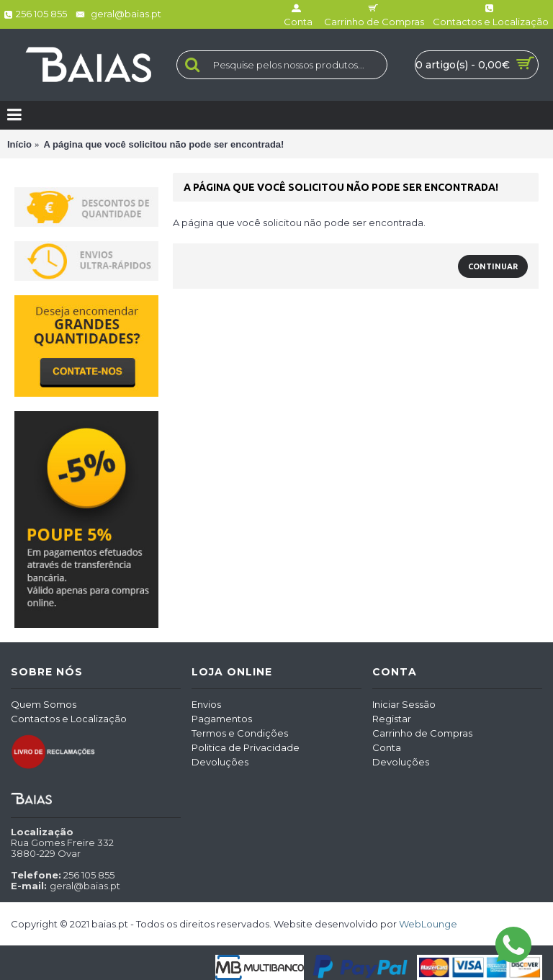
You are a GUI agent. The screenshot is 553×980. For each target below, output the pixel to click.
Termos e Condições (240, 733)
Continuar (493, 266)
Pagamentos (222, 719)
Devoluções (220, 762)
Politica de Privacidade (246, 747)
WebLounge (428, 924)
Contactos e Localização (69, 719)
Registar (392, 719)
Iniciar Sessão (404, 704)
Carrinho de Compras (422, 733)
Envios (206, 704)
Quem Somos (44, 704)
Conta (387, 747)
